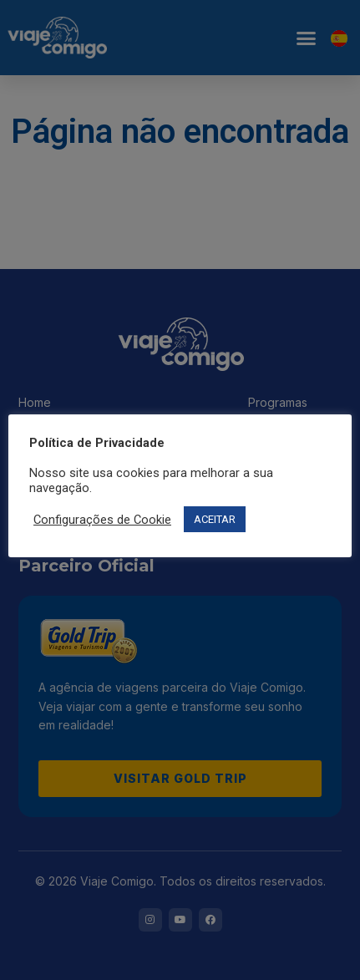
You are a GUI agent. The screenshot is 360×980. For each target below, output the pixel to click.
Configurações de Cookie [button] (102, 520)
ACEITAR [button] (215, 519)
